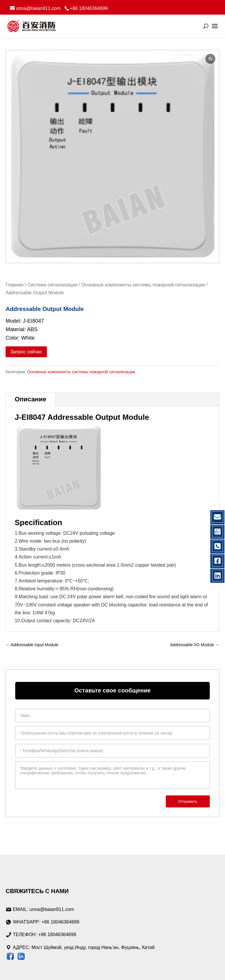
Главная (15, 285)
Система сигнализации (52, 285)
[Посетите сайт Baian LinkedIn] (21, 957)
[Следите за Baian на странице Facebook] (10, 957)
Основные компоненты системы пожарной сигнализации (143, 285)
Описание (30, 399)
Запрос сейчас (26, 352)
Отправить (188, 801)
